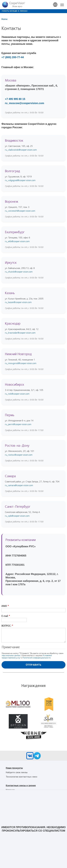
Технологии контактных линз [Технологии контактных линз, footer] (21, 777)
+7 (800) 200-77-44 (13, 57)
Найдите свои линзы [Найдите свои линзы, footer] (17, 772)
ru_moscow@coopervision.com (25, 103)
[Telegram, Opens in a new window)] (37, 756)
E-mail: (5, 616)
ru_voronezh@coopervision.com (20, 211)
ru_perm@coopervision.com (18, 424)
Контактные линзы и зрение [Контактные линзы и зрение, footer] (21, 785)
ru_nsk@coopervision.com (17, 394)
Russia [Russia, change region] (55, 5)
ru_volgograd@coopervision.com (20, 180)
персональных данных (11, 655)
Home (4, 19)
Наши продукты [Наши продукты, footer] (14, 768)
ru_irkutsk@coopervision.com (19, 272)
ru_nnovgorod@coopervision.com (21, 363)
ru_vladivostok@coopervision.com (21, 150)
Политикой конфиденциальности (37, 658)
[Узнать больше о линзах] (33, 11)
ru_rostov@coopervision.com (19, 455)
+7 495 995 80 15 (15, 99)
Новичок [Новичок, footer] (10, 790)
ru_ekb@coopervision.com (17, 241)
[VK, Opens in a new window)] (30, 756)
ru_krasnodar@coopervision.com (20, 333)
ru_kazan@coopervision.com (18, 302)
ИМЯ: (5, 606)
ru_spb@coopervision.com (17, 516)
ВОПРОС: (6, 626)
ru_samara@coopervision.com (19, 485)
